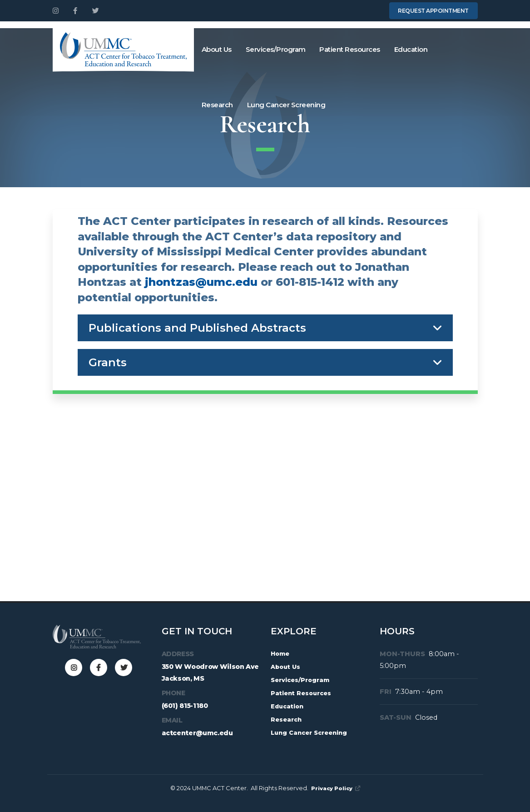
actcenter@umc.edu (197, 733)
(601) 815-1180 (185, 706)
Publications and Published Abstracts (197, 328)
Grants (108, 362)
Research (217, 105)
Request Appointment (433, 11)
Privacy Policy (336, 788)
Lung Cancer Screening (286, 105)
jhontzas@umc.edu (201, 282)
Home (281, 653)
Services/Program (276, 49)
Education (411, 49)
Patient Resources (350, 49)
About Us (217, 49)
